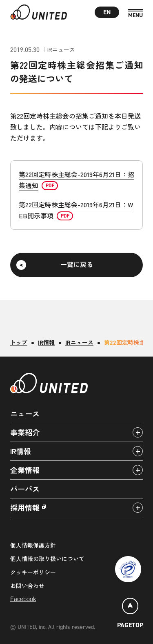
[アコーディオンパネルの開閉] (138, 432)
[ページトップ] (130, 614)
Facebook (23, 599)
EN (107, 12)
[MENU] (135, 14)
